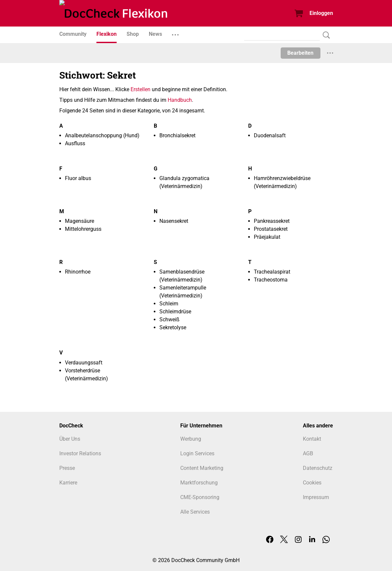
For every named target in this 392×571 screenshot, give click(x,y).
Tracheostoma (271, 280)
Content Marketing (202, 468)
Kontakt (312, 439)
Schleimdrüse (175, 312)
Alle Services (195, 512)
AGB (308, 453)
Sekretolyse (173, 327)
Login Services (197, 453)
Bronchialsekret (177, 135)
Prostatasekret (271, 229)
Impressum (316, 497)
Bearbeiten (300, 53)
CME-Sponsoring (200, 497)
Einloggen (321, 13)
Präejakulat (267, 237)
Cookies (312, 483)
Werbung (191, 439)
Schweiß (169, 319)
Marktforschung (199, 483)
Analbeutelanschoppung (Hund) (102, 135)
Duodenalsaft (270, 135)
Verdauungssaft (84, 363)
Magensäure (80, 221)
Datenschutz (318, 468)
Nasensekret (174, 221)
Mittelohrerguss (83, 229)
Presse (67, 468)
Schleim (169, 304)
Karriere (68, 483)
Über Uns (70, 439)
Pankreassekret (272, 221)
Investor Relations (80, 453)
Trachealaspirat (272, 272)
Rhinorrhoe (78, 272)
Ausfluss (75, 143)
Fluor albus (78, 178)
